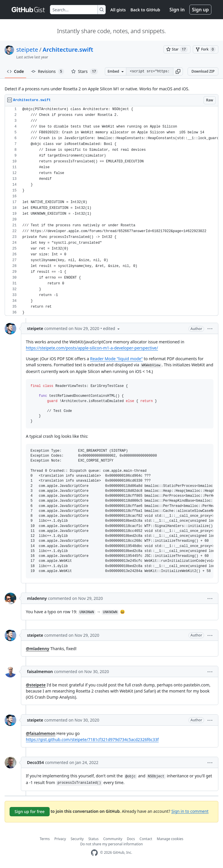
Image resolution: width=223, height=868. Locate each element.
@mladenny (38, 649)
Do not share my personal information (111, 844)
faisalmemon (40, 671)
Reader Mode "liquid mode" (116, 359)
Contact (146, 839)
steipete (27, 50)
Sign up (200, 10)
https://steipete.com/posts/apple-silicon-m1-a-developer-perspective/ (92, 348)
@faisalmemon (41, 733)
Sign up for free (30, 811)
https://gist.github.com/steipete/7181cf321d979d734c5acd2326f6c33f (92, 739)
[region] (111, 211)
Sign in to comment (190, 811)
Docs (131, 839)
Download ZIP (203, 71)
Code (16, 71)
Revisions (48, 71)
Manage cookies (170, 839)
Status (93, 839)
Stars (85, 71)
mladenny (37, 598)
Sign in (177, 10)
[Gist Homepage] (28, 10)
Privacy (60, 839)
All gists (118, 10)
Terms (45, 839)
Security (77, 839)
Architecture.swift (68, 50)
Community (113, 839)
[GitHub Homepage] (94, 853)
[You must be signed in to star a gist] (177, 49)
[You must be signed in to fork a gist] (206, 49)
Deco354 (35, 762)
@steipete (36, 685)
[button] (178, 71)
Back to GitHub (145, 10)
